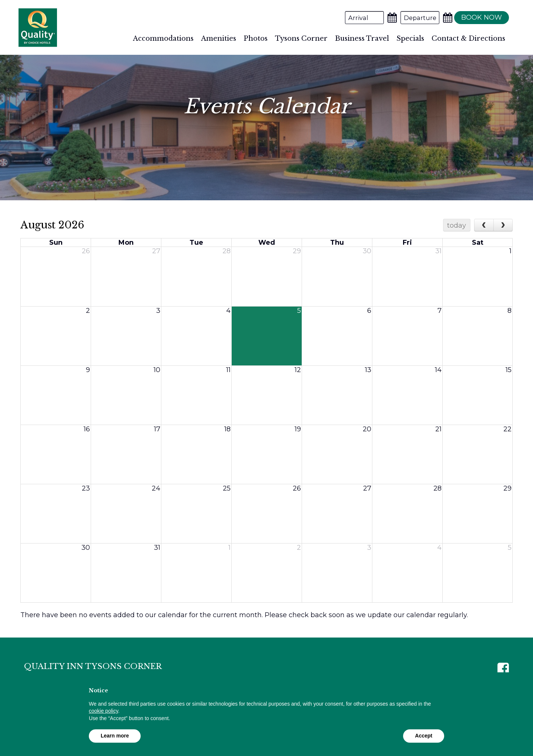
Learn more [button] (115, 736)
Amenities (219, 39)
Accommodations (163, 39)
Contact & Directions (468, 39)
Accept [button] (424, 736)
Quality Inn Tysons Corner (38, 28)
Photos (256, 39)
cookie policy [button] (103, 711)
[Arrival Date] (360, 18)
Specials (410, 39)
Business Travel (362, 39)
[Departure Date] (415, 18)
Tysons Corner (301, 39)
